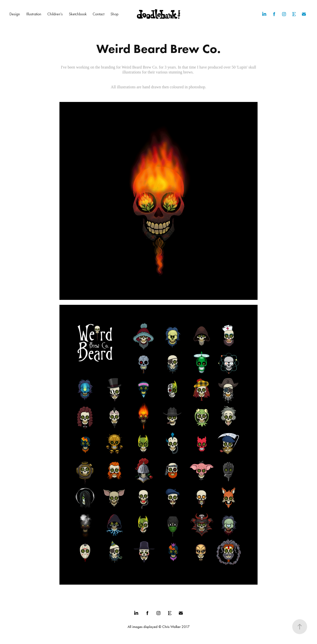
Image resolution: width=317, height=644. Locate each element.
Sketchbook (78, 14)
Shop (114, 14)
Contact (98, 14)
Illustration (34, 14)
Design (15, 14)
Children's (55, 14)
